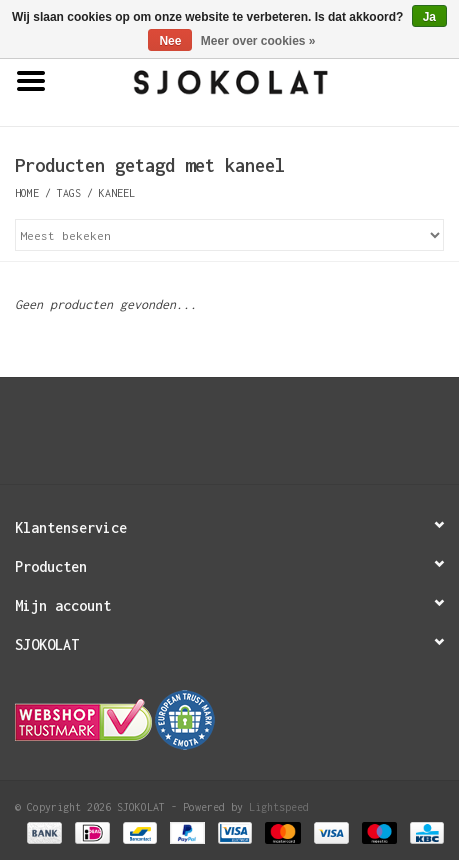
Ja (429, 17)
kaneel (117, 193)
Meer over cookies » (258, 41)
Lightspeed (279, 807)
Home (27, 193)
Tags (69, 193)
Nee (170, 41)
